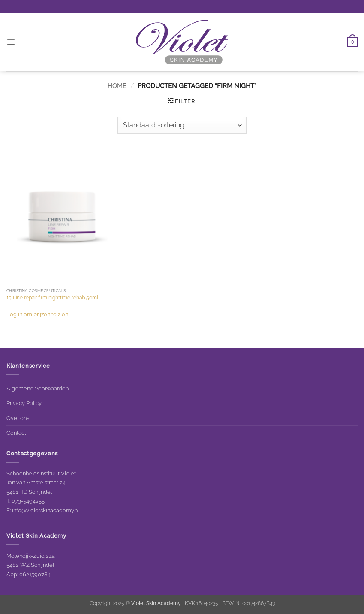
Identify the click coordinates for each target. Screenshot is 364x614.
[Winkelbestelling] (182, 125)
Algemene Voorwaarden (38, 388)
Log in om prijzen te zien (37, 314)
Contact (16, 433)
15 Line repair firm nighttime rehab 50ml (52, 298)
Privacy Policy (24, 403)
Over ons (18, 418)
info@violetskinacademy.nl (45, 510)
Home (117, 86)
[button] (11, 42)
